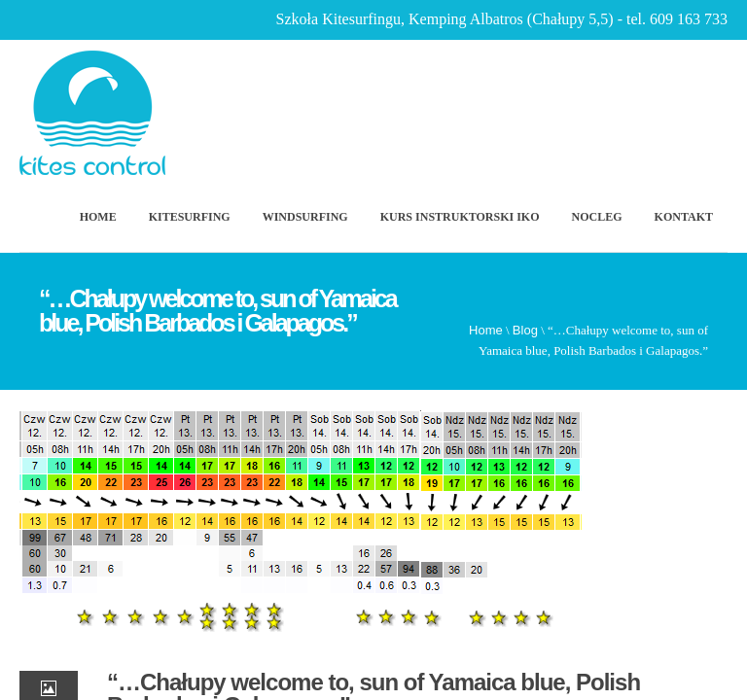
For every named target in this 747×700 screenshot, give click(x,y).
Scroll (625, 627)
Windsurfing (305, 217)
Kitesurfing (190, 217)
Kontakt (684, 217)
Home (98, 217)
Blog (525, 330)
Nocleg (597, 217)
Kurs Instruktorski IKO (460, 217)
